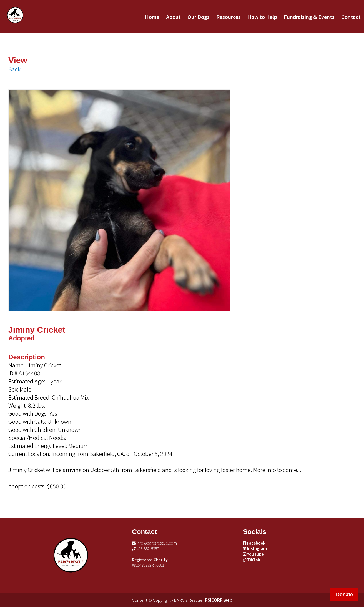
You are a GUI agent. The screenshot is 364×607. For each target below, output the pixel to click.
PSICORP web (219, 600)
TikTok (252, 560)
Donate (344, 595)
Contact (351, 17)
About (173, 17)
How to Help (262, 17)
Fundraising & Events (309, 17)
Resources (229, 17)
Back (14, 69)
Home (152, 17)
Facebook (254, 543)
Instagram (255, 548)
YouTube (253, 554)
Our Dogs (199, 17)
